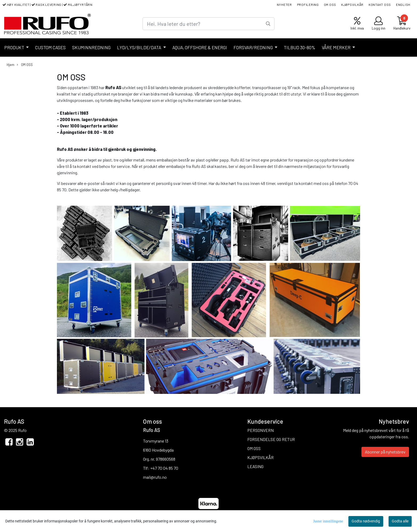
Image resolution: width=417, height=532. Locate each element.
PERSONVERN (260, 430)
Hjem (11, 65)
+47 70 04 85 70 (164, 468)
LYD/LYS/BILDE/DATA (139, 47)
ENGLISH (403, 5)
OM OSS (330, 5)
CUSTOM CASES (50, 47)
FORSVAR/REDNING (254, 47)
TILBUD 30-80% (300, 47)
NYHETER (284, 5)
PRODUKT (15, 47)
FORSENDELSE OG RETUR (271, 439)
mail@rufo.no (155, 477)
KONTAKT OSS (380, 5)
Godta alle (400, 521)
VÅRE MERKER (337, 47)
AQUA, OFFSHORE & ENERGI (200, 47)
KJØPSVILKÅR (352, 5)
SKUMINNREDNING (91, 47)
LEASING (255, 466)
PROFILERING (308, 5)
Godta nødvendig (366, 521)
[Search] (208, 24)
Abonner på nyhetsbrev (385, 452)
